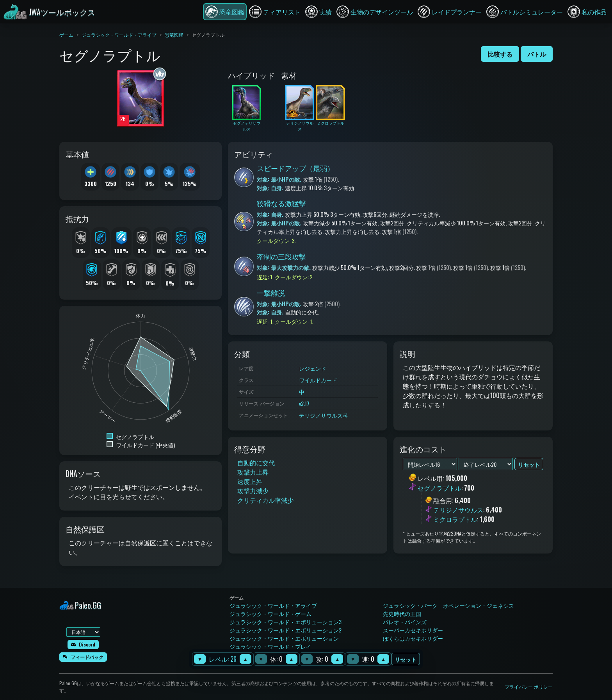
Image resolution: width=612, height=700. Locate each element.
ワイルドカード (318, 380)
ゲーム (66, 35)
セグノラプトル (439, 488)
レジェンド (313, 368)
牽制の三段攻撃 (281, 256)
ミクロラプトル (455, 519)
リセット (406, 659)
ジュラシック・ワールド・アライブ (119, 35)
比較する (500, 54)
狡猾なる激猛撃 (281, 203)
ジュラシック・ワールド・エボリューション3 (286, 622)
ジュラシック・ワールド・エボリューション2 (286, 630)
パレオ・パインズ (405, 622)
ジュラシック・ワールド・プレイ (270, 646)
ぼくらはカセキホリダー (413, 638)
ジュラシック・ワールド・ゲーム (270, 613)
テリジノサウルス (458, 510)
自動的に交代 (256, 462)
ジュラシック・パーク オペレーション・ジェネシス (448, 605)
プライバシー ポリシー (529, 687)
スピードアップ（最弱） (295, 168)
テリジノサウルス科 (324, 415)
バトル (537, 54)
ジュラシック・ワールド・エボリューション (284, 638)
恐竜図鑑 (174, 35)
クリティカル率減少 (265, 500)
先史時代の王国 (402, 613)
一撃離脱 (271, 293)
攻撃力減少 (253, 491)
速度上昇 (250, 481)
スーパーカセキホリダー (413, 630)
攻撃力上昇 (253, 472)
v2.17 (304, 403)
